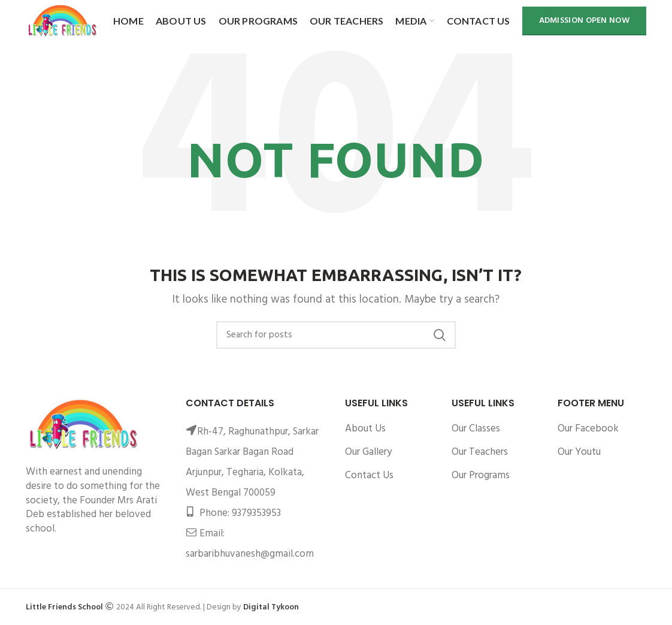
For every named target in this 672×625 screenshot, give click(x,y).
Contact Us (369, 475)
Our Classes (476, 429)
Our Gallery (368, 452)
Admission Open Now (584, 21)
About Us (365, 429)
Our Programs (481, 475)
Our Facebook (588, 429)
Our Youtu (579, 452)
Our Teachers (480, 452)
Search (440, 335)
